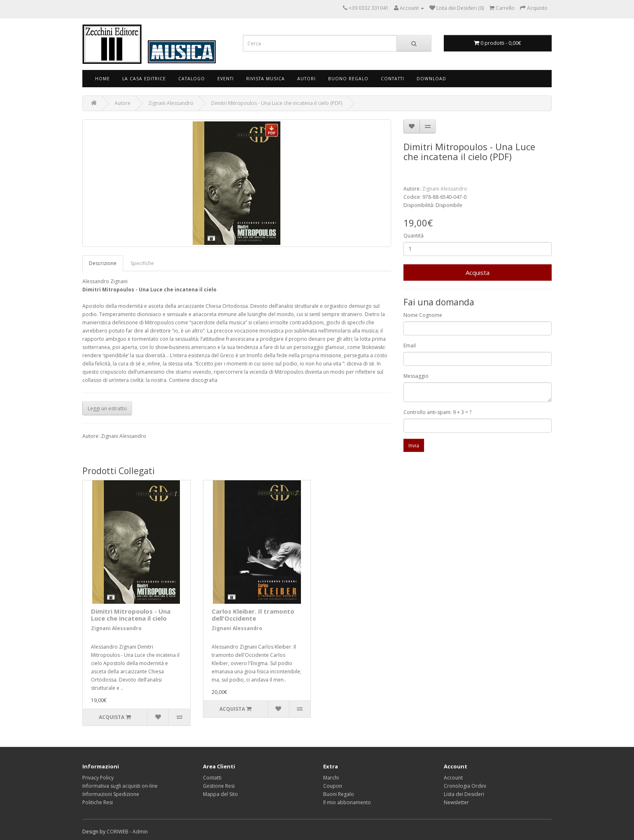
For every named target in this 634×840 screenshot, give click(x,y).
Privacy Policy (98, 778)
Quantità (414, 236)
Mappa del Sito (220, 794)
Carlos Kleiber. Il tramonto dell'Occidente (253, 615)
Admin (140, 832)
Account (453, 778)
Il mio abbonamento (347, 802)
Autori (307, 79)
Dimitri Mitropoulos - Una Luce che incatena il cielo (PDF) (277, 103)
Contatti (393, 79)
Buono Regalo (348, 79)
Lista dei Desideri (464, 794)
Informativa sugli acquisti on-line (120, 786)
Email (410, 346)
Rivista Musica (266, 79)
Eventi (226, 79)
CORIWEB (118, 832)
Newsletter (456, 802)
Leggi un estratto (107, 408)
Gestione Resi (219, 786)
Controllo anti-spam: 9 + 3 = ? (437, 412)
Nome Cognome (423, 315)
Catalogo (192, 79)
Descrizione (103, 263)
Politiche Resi (98, 802)
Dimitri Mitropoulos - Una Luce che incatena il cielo (131, 615)
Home (103, 79)
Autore (122, 103)
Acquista (478, 272)
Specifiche (142, 263)
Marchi (331, 778)
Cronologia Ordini (465, 786)
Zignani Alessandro (171, 103)
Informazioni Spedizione (111, 794)
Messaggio (416, 376)
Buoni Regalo (339, 794)
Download (431, 79)
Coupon (333, 786)
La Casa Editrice (144, 79)
